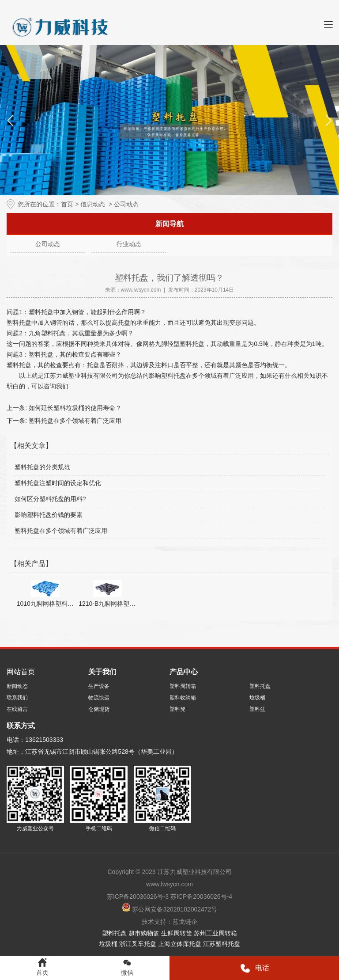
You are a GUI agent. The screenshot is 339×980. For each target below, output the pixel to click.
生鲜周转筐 (177, 933)
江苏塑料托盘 (222, 944)
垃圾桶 (257, 698)
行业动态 (129, 244)
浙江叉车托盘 (138, 944)
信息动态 (93, 204)
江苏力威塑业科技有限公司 (81, 376)
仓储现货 (99, 709)
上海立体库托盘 (180, 944)
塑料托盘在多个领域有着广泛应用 (74, 421)
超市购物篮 (144, 933)
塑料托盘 (260, 686)
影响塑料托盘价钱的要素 (49, 515)
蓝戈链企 (185, 922)
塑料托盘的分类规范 (42, 467)
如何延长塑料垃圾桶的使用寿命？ (74, 408)
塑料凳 (177, 709)
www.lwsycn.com (141, 290)
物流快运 (99, 698)
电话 (254, 968)
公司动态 (48, 244)
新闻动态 (17, 686)
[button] (329, 120)
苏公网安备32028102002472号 (170, 909)
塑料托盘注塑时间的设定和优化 (58, 483)
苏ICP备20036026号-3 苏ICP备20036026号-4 (169, 896)
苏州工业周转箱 (215, 933)
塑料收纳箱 (183, 698)
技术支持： (157, 922)
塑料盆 (257, 709)
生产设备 (99, 686)
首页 (67, 204)
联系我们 (17, 698)
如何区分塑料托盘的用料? (50, 499)
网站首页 (21, 672)
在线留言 (17, 709)
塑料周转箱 (183, 686)
